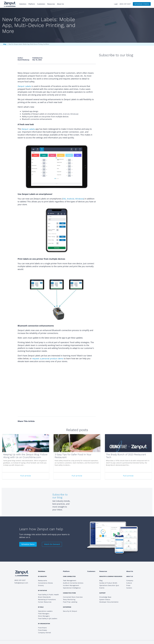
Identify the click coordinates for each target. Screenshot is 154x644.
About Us (60, 4)
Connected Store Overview (73, 597)
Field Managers (44, 614)
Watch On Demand (52, 544)
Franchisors (42, 628)
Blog (5, 44)
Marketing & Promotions (47, 599)
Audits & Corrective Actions (73, 583)
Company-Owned (44, 633)
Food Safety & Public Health (48, 595)
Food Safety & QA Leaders (48, 618)
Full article (33, 477)
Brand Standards (44, 597)
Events (102, 588)
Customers (41, 4)
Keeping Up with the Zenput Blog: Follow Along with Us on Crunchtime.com (25, 456)
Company (130, 580)
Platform (32, 4)
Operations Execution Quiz (109, 585)
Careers (129, 588)
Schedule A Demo (142, 4)
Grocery (41, 585)
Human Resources (45, 602)
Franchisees (42, 630)
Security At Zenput (70, 611)
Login (116, 4)
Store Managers (44, 616)
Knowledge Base (105, 597)
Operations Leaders (45, 611)
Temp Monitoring (69, 599)
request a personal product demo (48, 359)
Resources (51, 4)
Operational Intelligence (72, 588)
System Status (105, 599)
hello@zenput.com (21, 583)
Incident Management (71, 585)
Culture (129, 583)
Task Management (70, 580)
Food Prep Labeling (70, 602)
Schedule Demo (28, 544)
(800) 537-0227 (125, 4)
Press (128, 585)
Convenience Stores (45, 583)
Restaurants (43, 580)
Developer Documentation (109, 602)
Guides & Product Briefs (108, 583)
